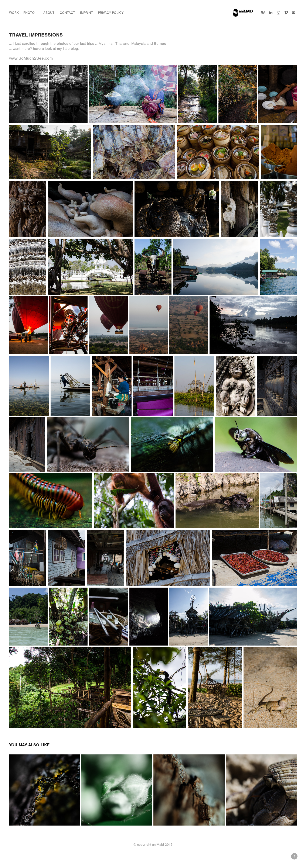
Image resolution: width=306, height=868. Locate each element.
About (49, 13)
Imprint (86, 13)
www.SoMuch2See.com (31, 58)
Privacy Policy (111, 13)
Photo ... (31, 13)
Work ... (16, 13)
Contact (67, 13)
